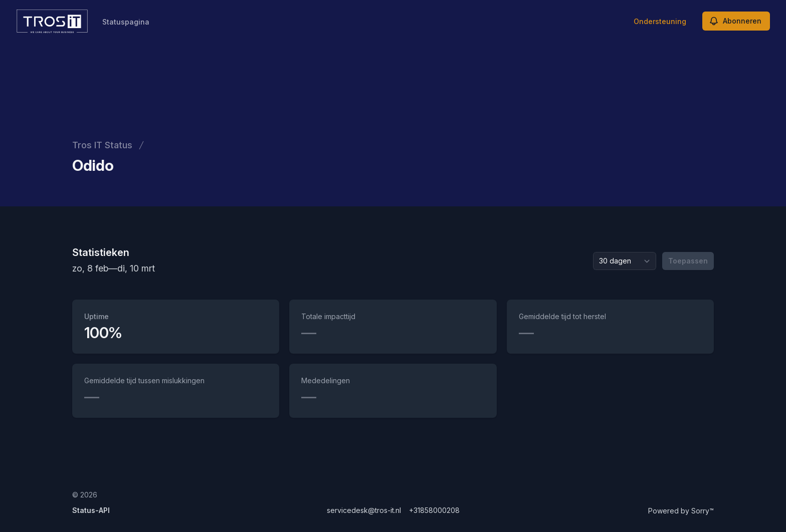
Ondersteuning (660, 21)
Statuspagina (126, 22)
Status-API (91, 510)
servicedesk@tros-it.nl (364, 510)
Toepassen (688, 261)
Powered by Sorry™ (681, 511)
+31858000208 (434, 510)
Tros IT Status (102, 145)
